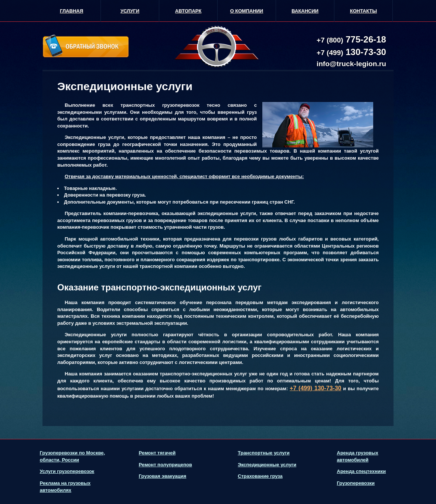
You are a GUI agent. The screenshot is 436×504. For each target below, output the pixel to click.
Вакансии (305, 11)
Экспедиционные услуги (267, 465)
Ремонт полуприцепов (166, 465)
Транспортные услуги (264, 453)
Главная (71, 11)
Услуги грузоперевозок (67, 471)
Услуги (130, 11)
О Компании (247, 11)
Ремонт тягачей (157, 453)
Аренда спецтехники (362, 471)
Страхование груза (260, 476)
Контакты (363, 11)
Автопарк (188, 11)
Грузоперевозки (356, 483)
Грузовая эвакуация (163, 476)
